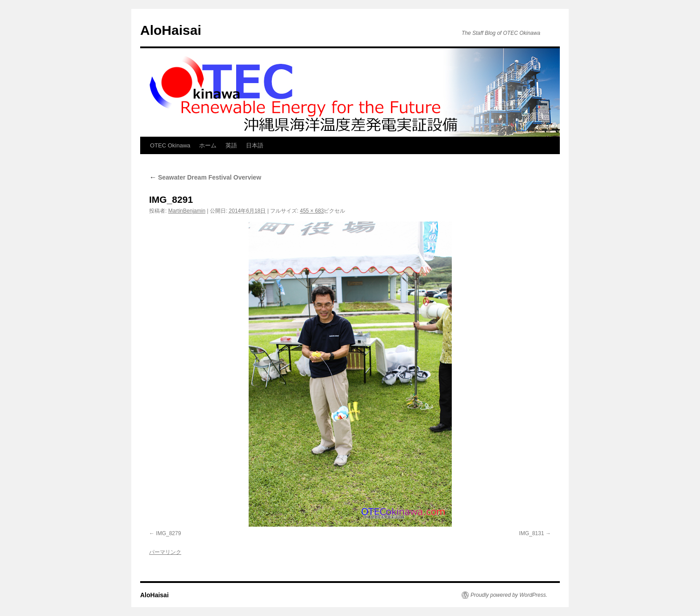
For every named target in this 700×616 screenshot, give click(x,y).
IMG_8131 (532, 533)
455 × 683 (312, 211)
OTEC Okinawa (170, 145)
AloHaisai (171, 30)
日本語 (255, 145)
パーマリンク (165, 552)
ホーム (208, 145)
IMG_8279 (168, 533)
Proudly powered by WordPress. (509, 595)
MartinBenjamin (187, 211)
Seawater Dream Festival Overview (205, 177)
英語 (231, 145)
